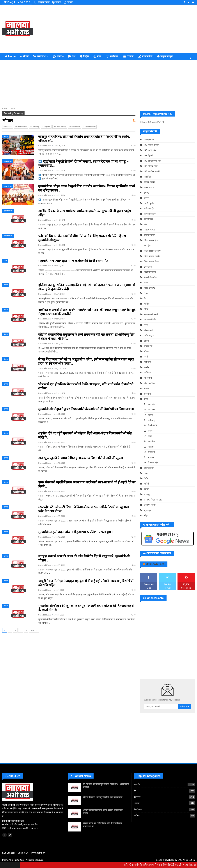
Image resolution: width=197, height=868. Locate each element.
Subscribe (185, 706)
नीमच (5, 261)
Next (34, 630)
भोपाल (6, 137)
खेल (97, 56)
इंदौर (150, 246)
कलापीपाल (148, 219)
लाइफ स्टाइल (149, 468)
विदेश (84, 56)
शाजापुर (147, 494)
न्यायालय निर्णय (150, 320)
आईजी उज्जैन (149, 182)
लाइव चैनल (42, 2)
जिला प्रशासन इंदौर (151, 240)
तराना (146, 283)
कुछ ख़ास (162, 56)
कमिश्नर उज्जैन (150, 214)
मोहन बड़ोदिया (149, 383)
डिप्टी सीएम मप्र (8, 211)
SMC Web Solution (186, 860)
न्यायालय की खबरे (151, 314)
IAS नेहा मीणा (46, 127)
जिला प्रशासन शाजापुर (153, 251)
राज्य (57, 56)
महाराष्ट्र (151, 447)
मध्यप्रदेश (40, 56)
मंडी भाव (147, 362)
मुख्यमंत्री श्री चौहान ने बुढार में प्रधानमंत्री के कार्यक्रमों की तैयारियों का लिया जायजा (86, 409)
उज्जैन (147, 198)
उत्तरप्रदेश (152, 404)
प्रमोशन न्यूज (149, 336)
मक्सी (146, 357)
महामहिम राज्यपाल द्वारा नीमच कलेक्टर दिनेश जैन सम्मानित (73, 261)
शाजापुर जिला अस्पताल (153, 500)
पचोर (146, 325)
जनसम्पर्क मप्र (8, 161)
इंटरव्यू (146, 193)
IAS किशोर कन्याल (21, 127)
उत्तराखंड (151, 410)
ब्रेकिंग (24, 56)
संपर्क (57, 2)
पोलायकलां (148, 330)
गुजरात (151, 415)
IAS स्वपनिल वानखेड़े (89, 127)
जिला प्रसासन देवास (152, 261)
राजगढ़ (147, 389)
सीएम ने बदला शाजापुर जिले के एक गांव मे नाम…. (104, 797)
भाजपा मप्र (148, 346)
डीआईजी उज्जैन (150, 277)
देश (72, 56)
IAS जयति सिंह (34, 127)
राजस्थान (151, 452)
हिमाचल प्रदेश (153, 463)
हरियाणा (151, 457)
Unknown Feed (155, 564)
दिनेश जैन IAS (150, 288)
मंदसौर (147, 367)
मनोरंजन (112, 56)
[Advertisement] (131, 29)
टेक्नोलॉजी (145, 56)
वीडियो (147, 484)
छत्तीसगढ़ (152, 420)
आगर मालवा (149, 187)
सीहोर (146, 516)
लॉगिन (68, 2)
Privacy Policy (38, 853)
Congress (8, 127)
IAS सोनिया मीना (75, 127)
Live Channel (8, 853)
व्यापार (128, 56)
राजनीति (147, 394)
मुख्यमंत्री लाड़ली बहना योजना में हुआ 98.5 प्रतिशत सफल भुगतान (77, 532)
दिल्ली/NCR (153, 425)
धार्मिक (147, 304)
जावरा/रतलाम (149, 235)
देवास (146, 293)
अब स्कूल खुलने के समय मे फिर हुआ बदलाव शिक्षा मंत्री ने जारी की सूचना (81, 458)
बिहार (150, 436)
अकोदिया (148, 177)
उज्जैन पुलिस (149, 203)
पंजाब (150, 431)
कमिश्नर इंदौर (149, 209)
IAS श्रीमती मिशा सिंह (60, 127)
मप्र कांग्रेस (148, 378)
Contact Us (23, 853)
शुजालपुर (148, 510)
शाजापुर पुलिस (150, 505)
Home (10, 56)
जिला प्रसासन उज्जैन (152, 256)
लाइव (146, 473)
